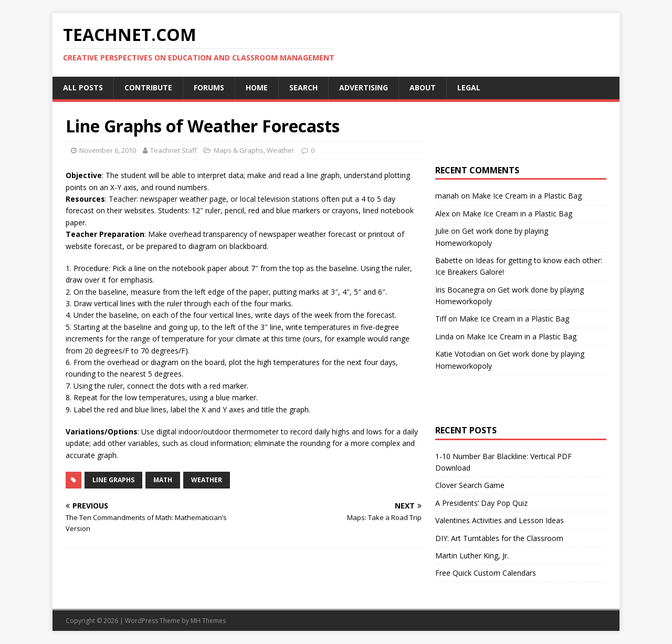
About (423, 87)
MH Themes (208, 621)
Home (257, 87)
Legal (469, 87)
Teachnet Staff (174, 150)
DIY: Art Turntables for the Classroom (499, 538)
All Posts (83, 87)
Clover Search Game (470, 485)
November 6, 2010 (108, 150)
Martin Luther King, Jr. (472, 555)
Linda (444, 336)
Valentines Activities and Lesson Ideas (500, 520)
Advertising (364, 87)
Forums (209, 87)
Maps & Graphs (239, 150)
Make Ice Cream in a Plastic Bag (527, 196)
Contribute (148, 87)
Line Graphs (113, 480)
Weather (281, 150)
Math (163, 480)
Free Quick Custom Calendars (486, 573)
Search (303, 87)
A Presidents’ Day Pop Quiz (481, 503)
